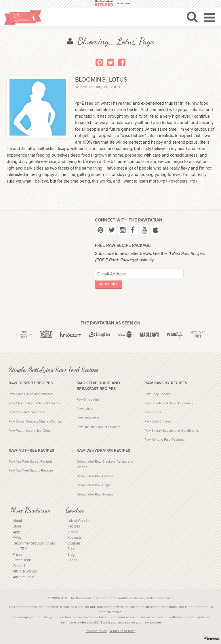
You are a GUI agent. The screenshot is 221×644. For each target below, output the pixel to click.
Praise (18, 555)
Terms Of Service (122, 631)
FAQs (17, 538)
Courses (74, 543)
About (17, 521)
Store (17, 526)
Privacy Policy (96, 631)
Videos (73, 532)
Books (72, 549)
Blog (71, 555)
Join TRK (20, 549)
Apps (17, 532)
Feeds (72, 560)
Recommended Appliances (34, 543)
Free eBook (22, 560)
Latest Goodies (79, 521)
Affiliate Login (23, 577)
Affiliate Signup (25, 571)
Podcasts (75, 538)
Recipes (74, 526)
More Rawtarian (31, 510)
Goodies (75, 510)
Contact (19, 566)
